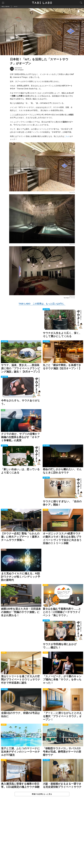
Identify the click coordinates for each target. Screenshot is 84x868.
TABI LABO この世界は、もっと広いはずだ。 (42, 304)
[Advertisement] (42, 835)
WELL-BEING (46, 310)
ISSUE (3, 411)
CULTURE (4, 550)
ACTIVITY (45, 510)
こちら (67, 137)
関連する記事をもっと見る (42, 794)
